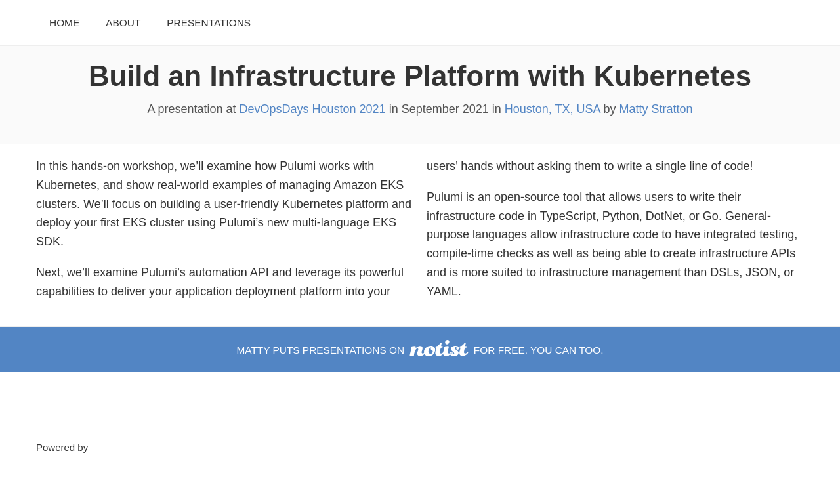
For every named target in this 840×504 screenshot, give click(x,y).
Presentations (209, 23)
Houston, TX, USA (553, 109)
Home (64, 23)
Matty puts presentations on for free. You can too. (420, 350)
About (123, 23)
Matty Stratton (656, 109)
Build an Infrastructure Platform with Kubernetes (420, 76)
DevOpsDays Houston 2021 (313, 109)
